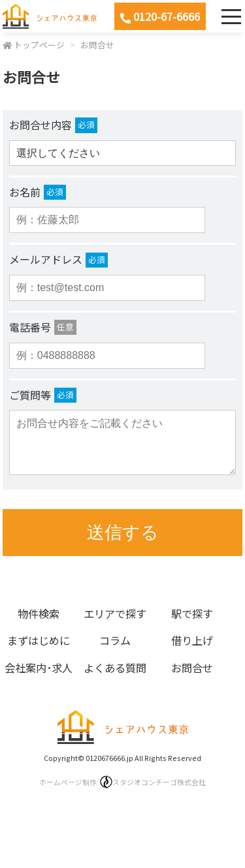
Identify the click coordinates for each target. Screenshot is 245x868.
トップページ (39, 45)
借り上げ (192, 640)
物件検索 (39, 613)
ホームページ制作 (122, 782)
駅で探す (192, 613)
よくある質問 (115, 668)
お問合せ (97, 45)
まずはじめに (39, 640)
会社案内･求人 (39, 668)
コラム (115, 640)
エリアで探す (115, 613)
